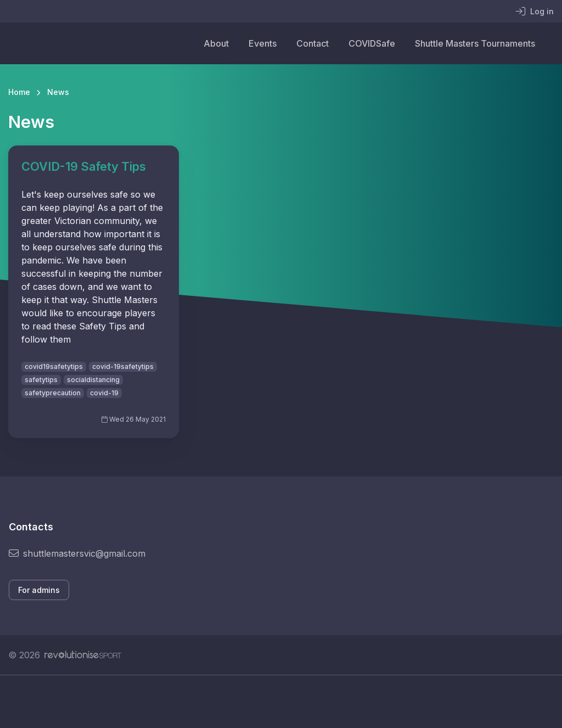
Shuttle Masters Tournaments (475, 43)
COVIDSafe (372, 43)
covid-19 (104, 393)
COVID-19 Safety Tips (84, 166)
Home (19, 92)
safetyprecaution (53, 393)
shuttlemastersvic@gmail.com (77, 553)
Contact (313, 43)
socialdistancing (93, 380)
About (216, 43)
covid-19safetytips (123, 366)
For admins (39, 590)
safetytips (41, 380)
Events (263, 43)
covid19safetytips (54, 366)
